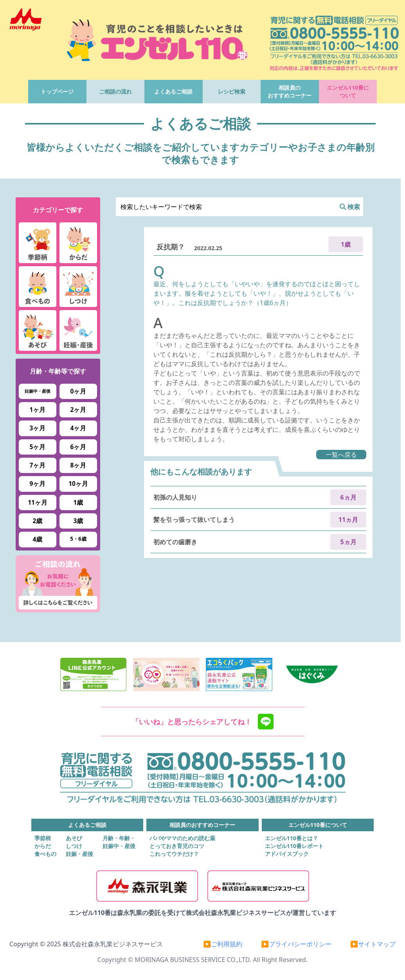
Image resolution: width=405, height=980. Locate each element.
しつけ (74, 846)
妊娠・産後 (79, 854)
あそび (74, 838)
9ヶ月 (38, 484)
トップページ (57, 91)
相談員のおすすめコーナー (290, 91)
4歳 (38, 539)
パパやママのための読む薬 (182, 838)
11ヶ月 (38, 502)
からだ (43, 846)
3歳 (78, 521)
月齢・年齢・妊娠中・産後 (119, 842)
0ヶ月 (78, 391)
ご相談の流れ (115, 91)
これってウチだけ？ (174, 854)
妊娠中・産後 (38, 391)
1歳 (78, 502)
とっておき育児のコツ (177, 846)
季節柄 (43, 838)
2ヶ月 (78, 410)
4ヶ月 (78, 428)
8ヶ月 (78, 465)
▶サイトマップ (373, 944)
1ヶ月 (38, 410)
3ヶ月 (38, 428)
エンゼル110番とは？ (292, 838)
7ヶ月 (38, 465)
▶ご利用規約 (223, 944)
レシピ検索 (232, 91)
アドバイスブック (287, 854)
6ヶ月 (78, 447)
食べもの (45, 854)
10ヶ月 (78, 484)
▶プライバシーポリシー (296, 944)
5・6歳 (78, 539)
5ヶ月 (38, 447)
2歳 (38, 521)
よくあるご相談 (173, 91)
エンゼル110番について (348, 91)
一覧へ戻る (341, 455)
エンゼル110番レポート (294, 846)
